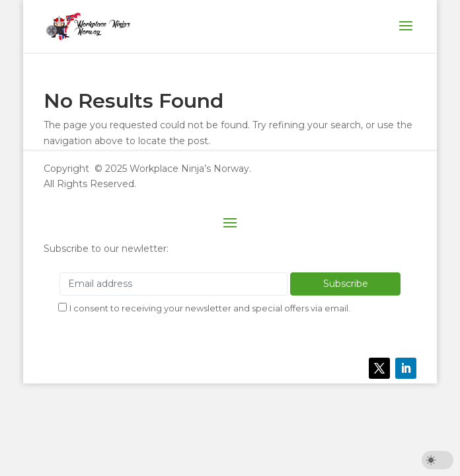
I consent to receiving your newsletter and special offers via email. (210, 308)
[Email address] (173, 284)
